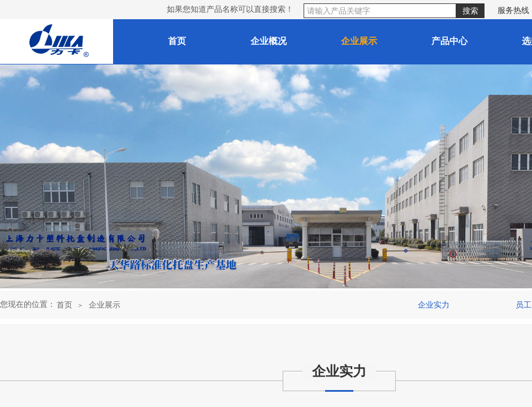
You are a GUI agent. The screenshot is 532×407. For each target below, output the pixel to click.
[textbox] (380, 11)
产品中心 (449, 41)
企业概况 (269, 41)
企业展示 (105, 305)
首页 (64, 305)
